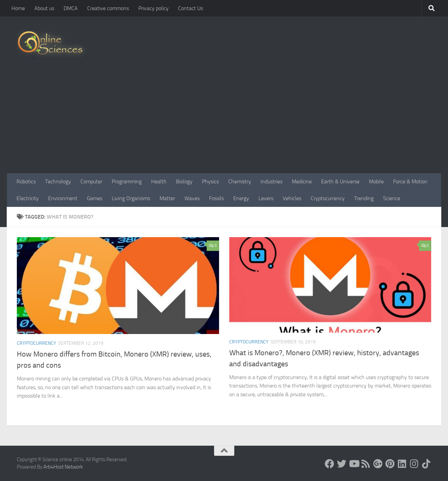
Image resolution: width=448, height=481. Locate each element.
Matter (167, 198)
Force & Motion (410, 181)
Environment (63, 198)
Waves (192, 198)
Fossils (216, 198)
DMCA (71, 8)
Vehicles (292, 198)
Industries (271, 181)
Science (392, 198)
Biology (184, 181)
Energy (241, 198)
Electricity (28, 198)
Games (95, 198)
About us (44, 8)
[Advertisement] (224, 123)
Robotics (26, 181)
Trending (364, 198)
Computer (91, 181)
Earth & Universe (340, 181)
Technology (58, 181)
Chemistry (240, 181)
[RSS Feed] (366, 464)
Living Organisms (131, 198)
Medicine (302, 181)
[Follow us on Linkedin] (402, 464)
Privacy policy (153, 8)
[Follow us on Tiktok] (426, 464)
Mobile (376, 181)
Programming (127, 181)
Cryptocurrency (328, 198)
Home (18, 8)
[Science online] (330, 464)
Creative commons (108, 8)
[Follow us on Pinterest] (390, 464)
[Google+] (378, 464)
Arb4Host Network (63, 467)
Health (159, 181)
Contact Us (191, 8)
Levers (266, 198)
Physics (210, 181)
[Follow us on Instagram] (414, 464)
